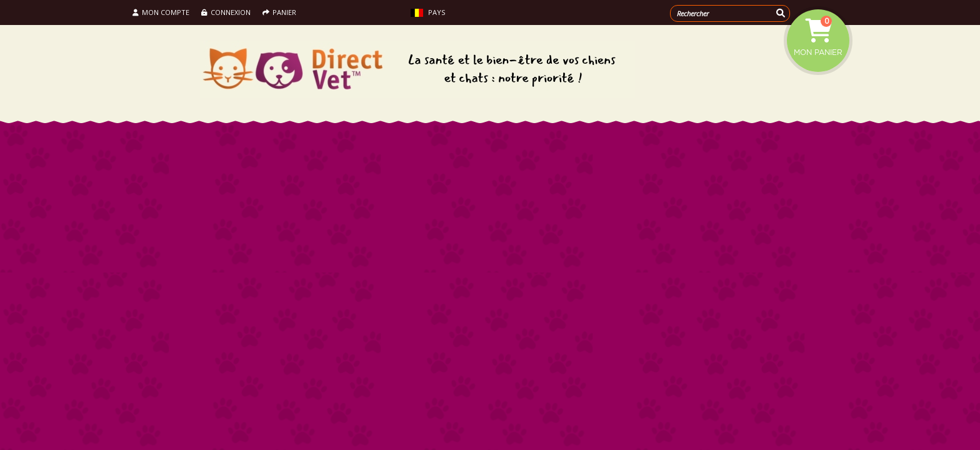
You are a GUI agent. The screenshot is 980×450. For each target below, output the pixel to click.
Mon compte (161, 12)
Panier (279, 12)
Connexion (226, 12)
